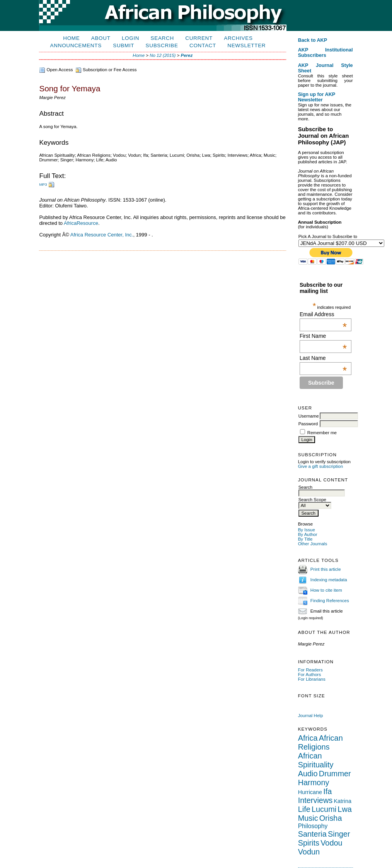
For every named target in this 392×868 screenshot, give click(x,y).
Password (308, 424)
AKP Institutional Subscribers (326, 53)
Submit (124, 45)
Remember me (322, 433)
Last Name (323, 358)
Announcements (76, 45)
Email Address (323, 314)
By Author (308, 534)
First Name (323, 336)
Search (162, 38)
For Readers (310, 670)
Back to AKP (313, 40)
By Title (305, 539)
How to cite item (326, 590)
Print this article (326, 569)
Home (71, 38)
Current (199, 38)
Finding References (330, 601)
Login (130, 38)
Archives (238, 38)
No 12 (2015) (163, 55)
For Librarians (312, 679)
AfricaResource (81, 223)
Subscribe (162, 45)
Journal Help (311, 716)
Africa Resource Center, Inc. (102, 235)
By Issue (307, 530)
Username (309, 416)
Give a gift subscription (321, 466)
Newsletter (246, 45)
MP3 (43, 184)
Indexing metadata (329, 580)
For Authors (310, 675)
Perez (187, 55)
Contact (203, 45)
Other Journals (313, 544)
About (101, 38)
